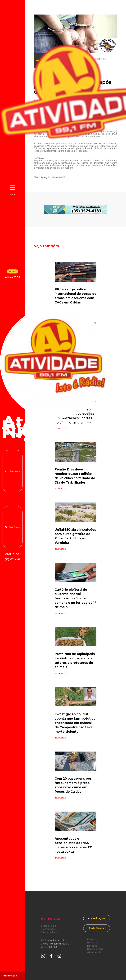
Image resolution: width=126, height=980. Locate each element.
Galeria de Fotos (50, 932)
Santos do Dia (95, 949)
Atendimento (94, 952)
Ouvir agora (15, 471)
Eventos (92, 939)
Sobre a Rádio (48, 926)
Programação (48, 929)
